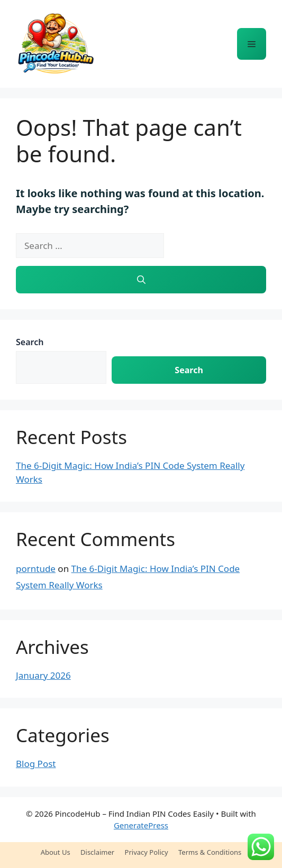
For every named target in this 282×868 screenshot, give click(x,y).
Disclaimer (97, 852)
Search (30, 342)
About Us (56, 852)
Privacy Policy (147, 852)
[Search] (141, 280)
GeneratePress (141, 825)
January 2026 (43, 675)
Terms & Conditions (210, 852)
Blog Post (36, 764)
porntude (36, 569)
